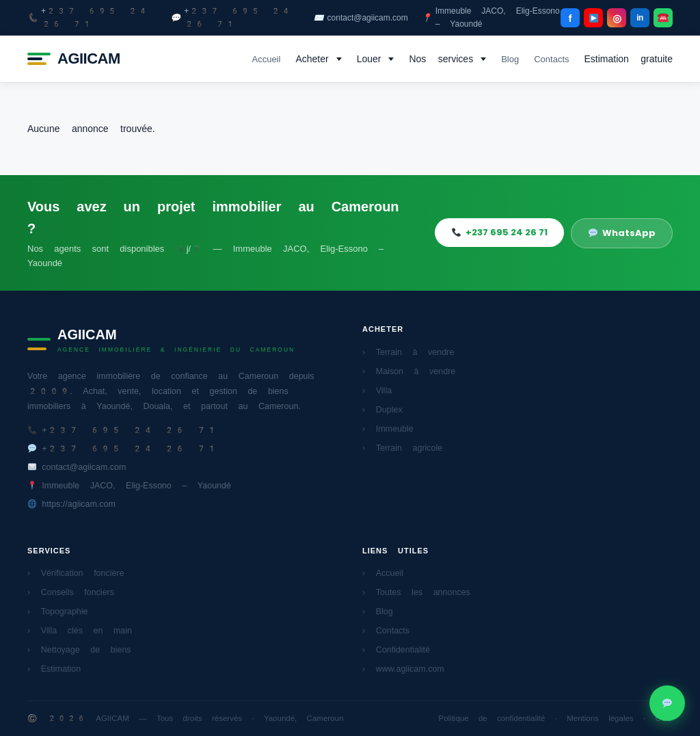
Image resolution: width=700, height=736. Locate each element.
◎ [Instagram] (617, 18)
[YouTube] (593, 18)
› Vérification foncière (76, 573)
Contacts (551, 59)
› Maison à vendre (409, 371)
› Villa (377, 390)
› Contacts (386, 630)
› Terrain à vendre (408, 352)
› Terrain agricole (402, 448)
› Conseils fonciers (71, 592)
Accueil (266, 59)
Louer (369, 59)
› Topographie (58, 611)
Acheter (312, 59)
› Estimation (54, 669)
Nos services (441, 59)
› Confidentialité (396, 649)
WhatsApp (622, 233)
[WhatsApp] (663, 18)
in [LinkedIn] (640, 18)
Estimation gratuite (629, 59)
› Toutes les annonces (416, 592)
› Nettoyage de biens (79, 649)
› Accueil (383, 573)
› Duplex (382, 409)
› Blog (378, 611)
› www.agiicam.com (403, 669)
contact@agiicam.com (361, 18)
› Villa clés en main (80, 630)
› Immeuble (388, 429)
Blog (510, 59)
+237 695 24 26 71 (87, 17)
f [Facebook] (570, 18)
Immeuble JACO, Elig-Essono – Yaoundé (491, 17)
